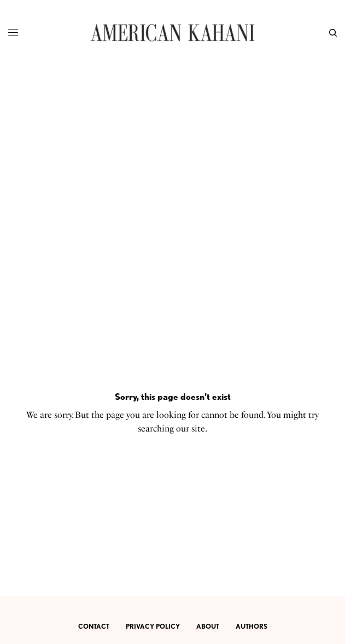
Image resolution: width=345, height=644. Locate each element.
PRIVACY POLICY (153, 626)
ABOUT (208, 626)
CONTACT (94, 626)
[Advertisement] (172, 147)
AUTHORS (252, 626)
